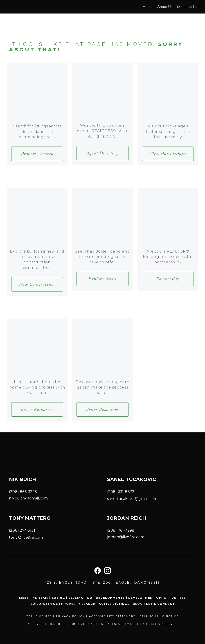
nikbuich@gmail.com (28, 498)
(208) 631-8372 (121, 492)
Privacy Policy (70, 616)
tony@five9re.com (26, 537)
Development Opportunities (157, 598)
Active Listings (114, 604)
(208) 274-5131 (22, 530)
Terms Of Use (39, 616)
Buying (58, 598)
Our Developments (106, 598)
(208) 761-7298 (121, 530)
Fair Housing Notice (159, 616)
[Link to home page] (6, 7)
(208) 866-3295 (23, 492)
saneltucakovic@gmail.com (132, 499)
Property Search (78, 604)
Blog (138, 604)
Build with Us (44, 604)
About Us (165, 7)
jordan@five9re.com (126, 537)
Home (148, 7)
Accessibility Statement (112, 616)
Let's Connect (160, 604)
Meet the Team (189, 7)
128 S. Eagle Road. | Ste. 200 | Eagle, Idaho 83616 (102, 583)
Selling (76, 598)
